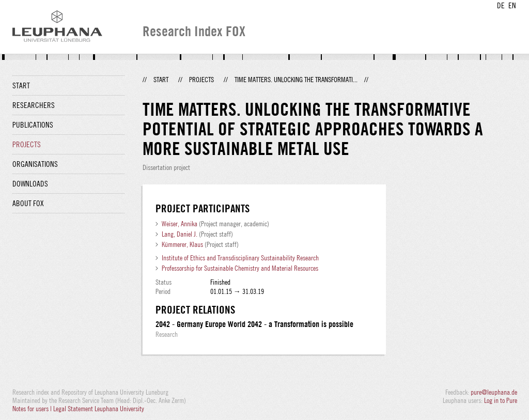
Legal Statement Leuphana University (99, 409)
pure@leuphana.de (494, 392)
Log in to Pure (501, 400)
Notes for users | (33, 409)
